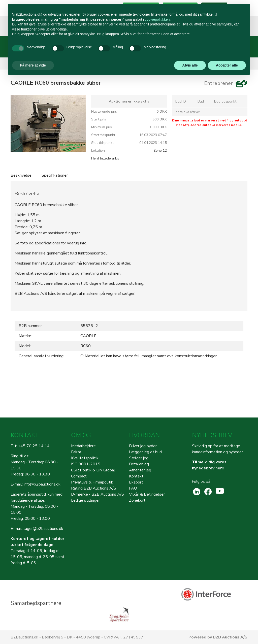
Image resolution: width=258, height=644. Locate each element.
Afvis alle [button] (190, 65)
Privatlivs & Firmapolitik (92, 482)
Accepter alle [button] (227, 65)
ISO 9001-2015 (86, 464)
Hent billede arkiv (105, 158)
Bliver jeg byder (143, 446)
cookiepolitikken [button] (157, 19)
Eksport (136, 482)
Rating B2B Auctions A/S (94, 488)
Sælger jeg (139, 458)
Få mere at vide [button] (33, 65)
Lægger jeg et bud (145, 452)
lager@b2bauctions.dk (43, 529)
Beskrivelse (21, 175)
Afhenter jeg (140, 470)
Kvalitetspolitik (85, 458)
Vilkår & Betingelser (147, 494)
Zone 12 (160, 151)
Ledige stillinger (85, 500)
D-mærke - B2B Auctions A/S (98, 494)
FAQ (133, 488)
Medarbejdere (83, 446)
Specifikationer (55, 175)
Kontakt (136, 476)
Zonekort (137, 500)
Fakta (76, 452)
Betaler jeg (139, 464)
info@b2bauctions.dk (42, 484)
